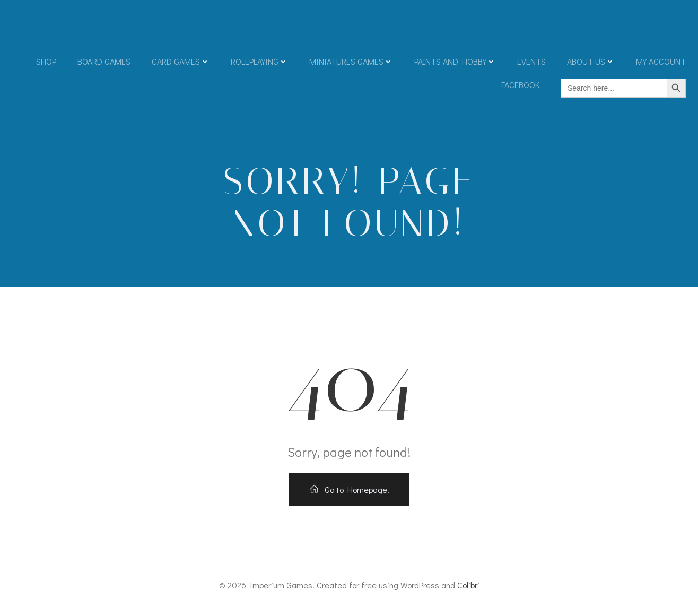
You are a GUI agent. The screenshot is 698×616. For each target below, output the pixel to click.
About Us (591, 61)
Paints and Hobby (455, 61)
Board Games (104, 61)
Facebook (520, 85)
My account (661, 61)
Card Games (181, 61)
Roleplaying (259, 61)
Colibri (468, 585)
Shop (46, 61)
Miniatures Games (351, 61)
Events (531, 61)
